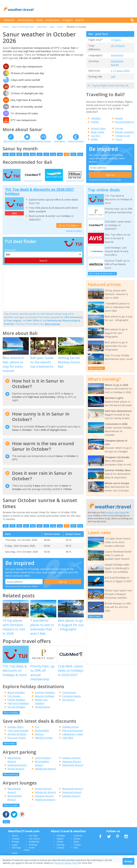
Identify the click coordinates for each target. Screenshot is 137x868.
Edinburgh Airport (45, 774)
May (33, 154)
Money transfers (125, 132)
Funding (33, 850)
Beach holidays (16, 698)
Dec (80, 154)
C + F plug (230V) (120, 71)
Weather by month (27, 141)
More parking (11, 780)
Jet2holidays (42, 736)
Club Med (68, 743)
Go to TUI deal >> (69, 231)
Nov (73, 154)
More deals (10, 749)
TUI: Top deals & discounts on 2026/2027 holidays (39, 197)
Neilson (39, 739)
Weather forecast (43, 141)
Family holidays (16, 705)
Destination (10, 255)
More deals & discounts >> (102, 274)
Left (113, 77)
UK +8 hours (118, 46)
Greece (77, 844)
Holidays (96, 118)
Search (80, 20)
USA (76, 853)
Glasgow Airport (72, 767)
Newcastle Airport (73, 770)
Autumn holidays (45, 701)
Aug (53, 154)
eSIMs (94, 139)
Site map (16, 853)
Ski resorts (68, 705)
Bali (52, 27)
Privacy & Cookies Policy (66, 863)
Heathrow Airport (45, 805)
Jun (40, 154)
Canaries (78, 841)
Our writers (35, 844)
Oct (67, 154)
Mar (19, 154)
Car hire (96, 136)
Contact (16, 844)
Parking (61, 850)
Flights (95, 122)
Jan (6, 154)
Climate (60, 853)
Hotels (119, 118)
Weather (9, 20)
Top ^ (6, 827)
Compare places (72, 701)
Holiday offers (15, 732)
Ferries (119, 128)
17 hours (116, 40)
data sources (52, 329)
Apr (26, 154)
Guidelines (34, 847)
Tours (119, 139)
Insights (68, 20)
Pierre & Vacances (73, 736)
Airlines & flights (17, 739)
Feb (12, 154)
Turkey (77, 850)
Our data (33, 841)
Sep (60, 154)
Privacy (15, 847)
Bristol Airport (16, 774)
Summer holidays (45, 698)
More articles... (96, 368)
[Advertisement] (86, 9)
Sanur (60, 27)
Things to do (123, 136)
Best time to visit (11, 141)
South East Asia (26, 27)
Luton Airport (43, 763)
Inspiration (53, 20)
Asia (14, 27)
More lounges (11, 810)
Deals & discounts (76, 141)
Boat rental (98, 132)
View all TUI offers (74, 236)
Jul (46, 154)
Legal (15, 850)
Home (6, 27)
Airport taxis (98, 128)
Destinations (26, 20)
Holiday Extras (70, 732)
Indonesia (42, 27)
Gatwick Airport (71, 763)
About (15, 841)
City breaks (14, 701)
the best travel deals (115, 512)
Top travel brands (18, 736)
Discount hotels (17, 743)
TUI (37, 732)
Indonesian (117, 55)
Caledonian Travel (73, 739)
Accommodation (125, 122)
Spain (76, 847)
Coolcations (69, 698)
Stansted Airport (17, 770)
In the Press (29, 854)
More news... (95, 616)
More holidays (11, 718)
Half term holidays (18, 709)
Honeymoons (42, 712)
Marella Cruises (44, 743)
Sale (14, 218)
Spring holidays (16, 712)
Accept (129, 861)
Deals (40, 20)
